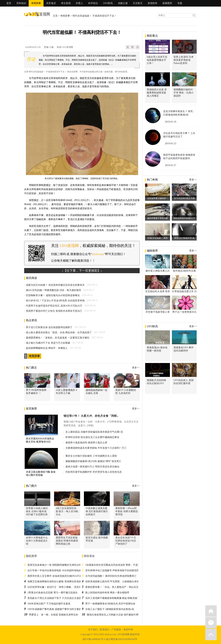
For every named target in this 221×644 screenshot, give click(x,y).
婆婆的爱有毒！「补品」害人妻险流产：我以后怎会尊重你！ (118, 587)
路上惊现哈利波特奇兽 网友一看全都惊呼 (107, 593)
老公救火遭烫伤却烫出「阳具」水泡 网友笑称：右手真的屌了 (59, 333)
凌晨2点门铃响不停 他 (184, 238)
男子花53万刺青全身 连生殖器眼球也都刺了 (49, 327)
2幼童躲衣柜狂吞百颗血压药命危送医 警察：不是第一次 (115, 565)
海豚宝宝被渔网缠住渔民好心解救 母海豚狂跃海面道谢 (57, 582)
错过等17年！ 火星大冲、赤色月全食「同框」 (92, 416)
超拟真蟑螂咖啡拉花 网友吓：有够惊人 (47, 348)
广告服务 (116, 630)
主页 (55, 16)
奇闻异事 (36, 3)
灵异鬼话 (51, 3)
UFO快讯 (108, 3)
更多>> (136, 368)
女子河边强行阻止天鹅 (184, 198)
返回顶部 (211, 634)
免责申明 (128, 630)
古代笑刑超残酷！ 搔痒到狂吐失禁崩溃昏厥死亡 (111, 576)
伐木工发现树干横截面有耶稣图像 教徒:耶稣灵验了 (112, 598)
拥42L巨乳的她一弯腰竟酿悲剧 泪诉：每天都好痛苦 (54, 290)
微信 (211, 623)
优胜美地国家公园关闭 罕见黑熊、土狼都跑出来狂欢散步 (116, 582)
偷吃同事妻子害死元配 (158, 218)
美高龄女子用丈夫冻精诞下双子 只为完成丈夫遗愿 (54, 598)
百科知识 (21, 3)
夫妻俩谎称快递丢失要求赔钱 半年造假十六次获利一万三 (96, 448)
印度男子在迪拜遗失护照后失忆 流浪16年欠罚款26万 (54, 306)
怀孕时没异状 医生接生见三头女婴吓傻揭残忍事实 (92, 437)
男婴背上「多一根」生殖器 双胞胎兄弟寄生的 (54, 615)
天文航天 (138, 3)
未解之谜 (123, 3)
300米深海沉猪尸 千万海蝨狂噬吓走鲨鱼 (49, 604)
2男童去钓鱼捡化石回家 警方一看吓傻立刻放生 (53, 593)
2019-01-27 (170, 165)
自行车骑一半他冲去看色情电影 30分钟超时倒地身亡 (56, 570)
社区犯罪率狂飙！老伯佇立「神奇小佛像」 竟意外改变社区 (59, 587)
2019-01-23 (170, 144)
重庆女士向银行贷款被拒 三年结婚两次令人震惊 (91, 456)
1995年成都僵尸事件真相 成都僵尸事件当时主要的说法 (57, 609)
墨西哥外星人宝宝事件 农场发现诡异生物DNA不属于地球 (58, 576)
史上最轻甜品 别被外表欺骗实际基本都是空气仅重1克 (94, 432)
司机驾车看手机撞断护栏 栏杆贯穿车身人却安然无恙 (94, 472)
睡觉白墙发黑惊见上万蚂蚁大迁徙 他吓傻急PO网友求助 (116, 615)
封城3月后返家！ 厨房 (158, 238)
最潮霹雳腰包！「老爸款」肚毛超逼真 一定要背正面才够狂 (58, 338)
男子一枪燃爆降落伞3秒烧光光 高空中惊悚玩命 (110, 604)
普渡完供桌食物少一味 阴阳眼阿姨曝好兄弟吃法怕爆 (56, 565)
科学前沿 (93, 3)
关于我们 (93, 630)
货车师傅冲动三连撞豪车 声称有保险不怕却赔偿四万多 (115, 570)
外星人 (79, 3)
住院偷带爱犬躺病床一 (158, 198)
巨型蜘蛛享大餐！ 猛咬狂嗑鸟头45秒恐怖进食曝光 (53, 295)
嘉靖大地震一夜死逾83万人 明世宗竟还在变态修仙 (92, 467)
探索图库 (167, 3)
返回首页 (211, 611)
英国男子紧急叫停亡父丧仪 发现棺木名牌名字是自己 (54, 311)
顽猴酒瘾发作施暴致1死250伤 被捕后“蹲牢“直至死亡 (93, 461)
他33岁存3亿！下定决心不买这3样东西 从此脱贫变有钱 (55, 301)
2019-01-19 (170, 122)
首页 (9, 3)
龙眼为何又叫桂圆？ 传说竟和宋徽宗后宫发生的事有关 (55, 285)
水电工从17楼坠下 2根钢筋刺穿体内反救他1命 (110, 609)
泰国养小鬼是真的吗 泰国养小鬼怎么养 (86, 443)
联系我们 (105, 630)
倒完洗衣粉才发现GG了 (184, 218)
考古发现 (66, 3)
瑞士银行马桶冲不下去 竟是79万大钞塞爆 (48, 343)
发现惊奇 (152, 3)
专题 (180, 3)
